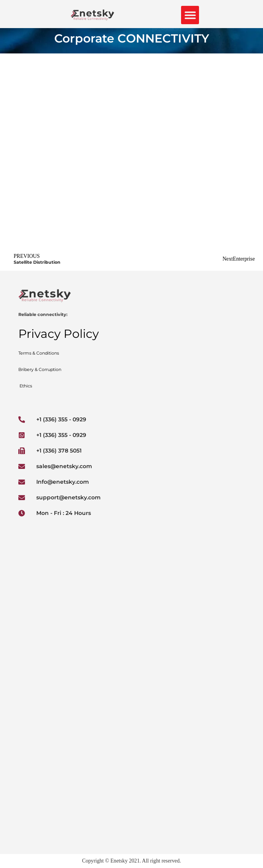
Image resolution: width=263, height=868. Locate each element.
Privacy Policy (59, 334)
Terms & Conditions (39, 353)
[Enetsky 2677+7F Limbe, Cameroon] (131, 787)
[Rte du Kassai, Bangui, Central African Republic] (131, 680)
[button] (190, 15)
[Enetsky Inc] (131, 581)
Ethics (25, 386)
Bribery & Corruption (40, 369)
